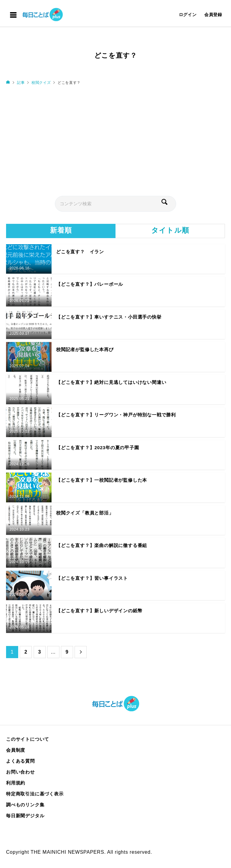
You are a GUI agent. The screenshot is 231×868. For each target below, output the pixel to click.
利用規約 (16, 783)
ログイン (188, 15)
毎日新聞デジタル (25, 816)
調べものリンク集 (25, 805)
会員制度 (16, 750)
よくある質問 (20, 761)
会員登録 (213, 15)
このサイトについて (28, 739)
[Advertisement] (115, 140)
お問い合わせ (20, 772)
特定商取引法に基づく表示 (35, 794)
